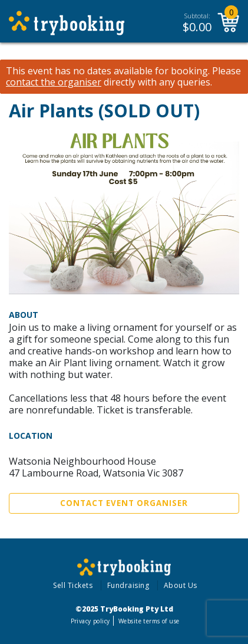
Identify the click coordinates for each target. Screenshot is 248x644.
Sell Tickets (73, 585)
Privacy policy (90, 621)
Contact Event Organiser (124, 503)
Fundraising (128, 585)
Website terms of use (149, 621)
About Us (181, 585)
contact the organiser (54, 82)
